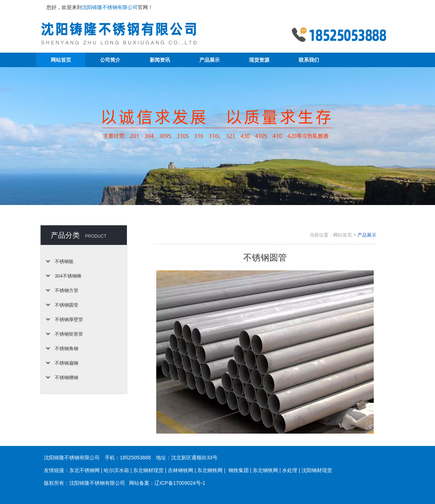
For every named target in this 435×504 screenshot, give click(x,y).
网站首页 (61, 60)
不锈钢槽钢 (67, 378)
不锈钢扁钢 (67, 363)
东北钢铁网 (210, 470)
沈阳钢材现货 (317, 470)
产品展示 (210, 60)
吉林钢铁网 (181, 470)
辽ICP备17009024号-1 (180, 483)
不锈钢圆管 (67, 305)
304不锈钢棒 (68, 276)
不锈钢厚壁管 (69, 319)
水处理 (290, 470)
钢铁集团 (239, 470)
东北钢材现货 (148, 470)
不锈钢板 (64, 261)
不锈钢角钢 (67, 349)
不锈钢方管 (67, 290)
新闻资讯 (160, 60)
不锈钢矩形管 (69, 334)
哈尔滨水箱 (116, 470)
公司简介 (110, 60)
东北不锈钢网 (84, 470)
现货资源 (259, 60)
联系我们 (309, 60)
